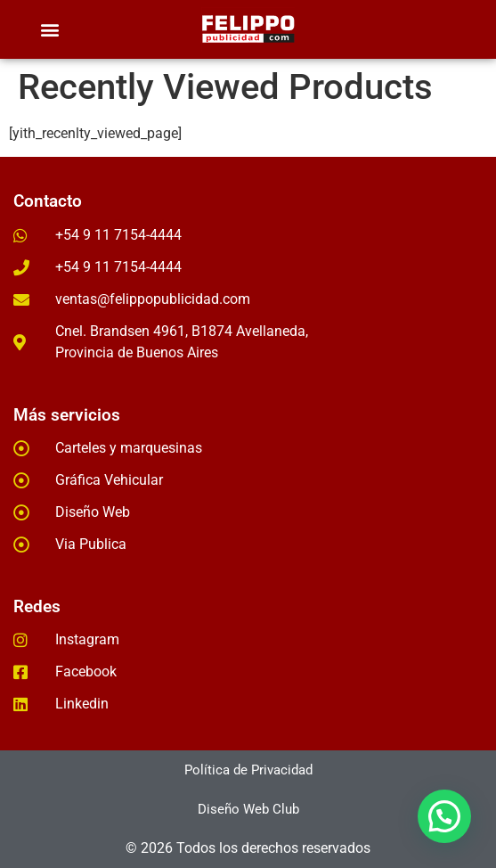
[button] (49, 30)
